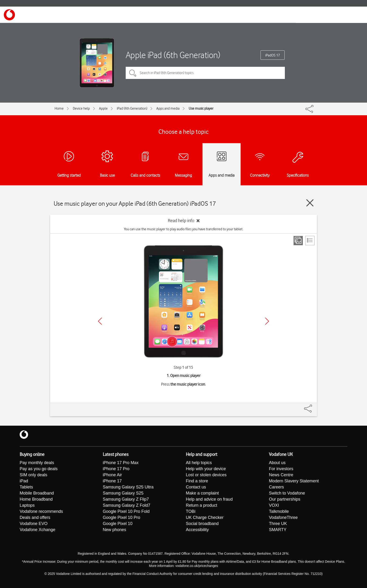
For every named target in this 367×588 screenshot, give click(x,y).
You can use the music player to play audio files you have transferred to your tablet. (183, 229)
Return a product (202, 505)
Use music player (201, 108)
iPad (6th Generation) (132, 108)
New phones (114, 530)
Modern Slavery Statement (294, 481)
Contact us (196, 487)
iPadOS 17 (273, 55)
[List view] (310, 241)
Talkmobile (279, 511)
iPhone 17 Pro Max (121, 463)
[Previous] (100, 321)
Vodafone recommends (41, 511)
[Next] (267, 321)
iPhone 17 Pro (116, 469)
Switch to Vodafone (287, 493)
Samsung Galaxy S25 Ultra (128, 487)
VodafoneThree (283, 517)
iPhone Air (112, 475)
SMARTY (278, 530)
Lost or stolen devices (206, 475)
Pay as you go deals (39, 469)
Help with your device (206, 469)
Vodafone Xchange (37, 530)
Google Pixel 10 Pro (121, 517)
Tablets (26, 487)
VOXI (274, 505)
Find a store (197, 481)
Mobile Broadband (37, 493)
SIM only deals (33, 475)
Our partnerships (285, 499)
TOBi (191, 511)
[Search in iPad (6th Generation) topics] (205, 73)
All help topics (199, 463)
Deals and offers (35, 517)
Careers (276, 487)
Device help (81, 108)
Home (59, 108)
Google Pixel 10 (118, 524)
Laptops (27, 505)
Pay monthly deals (37, 463)
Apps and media (168, 108)
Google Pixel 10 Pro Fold (126, 511)
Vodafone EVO (34, 524)
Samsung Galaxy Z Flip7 (126, 499)
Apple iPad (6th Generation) (173, 55)
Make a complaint (202, 493)
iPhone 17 (112, 481)
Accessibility (197, 530)
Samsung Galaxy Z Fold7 (127, 505)
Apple (103, 108)
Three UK (278, 524)
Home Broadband (36, 499)
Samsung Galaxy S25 (123, 493)
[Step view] (298, 241)
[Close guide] (310, 203)
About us (277, 463)
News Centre (281, 475)
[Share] (314, 406)
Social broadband (202, 524)
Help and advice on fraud (209, 499)
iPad (24, 481)
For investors (281, 469)
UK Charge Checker (205, 517)
